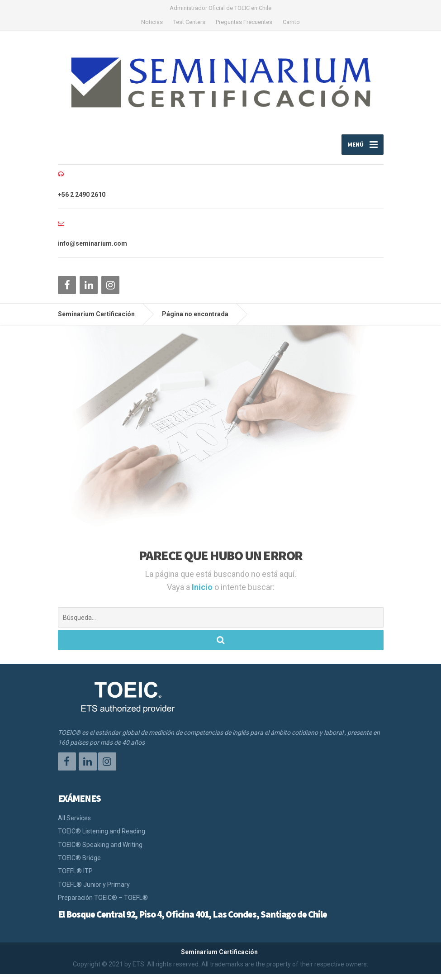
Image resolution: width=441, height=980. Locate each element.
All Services (74, 824)
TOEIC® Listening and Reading (102, 837)
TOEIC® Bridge (79, 864)
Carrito (291, 22)
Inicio (203, 593)
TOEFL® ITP (75, 877)
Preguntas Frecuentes (244, 22)
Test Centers (189, 22)
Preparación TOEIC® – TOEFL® (103, 904)
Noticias (152, 22)
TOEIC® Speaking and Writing (100, 851)
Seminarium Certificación (219, 958)
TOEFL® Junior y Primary (94, 890)
